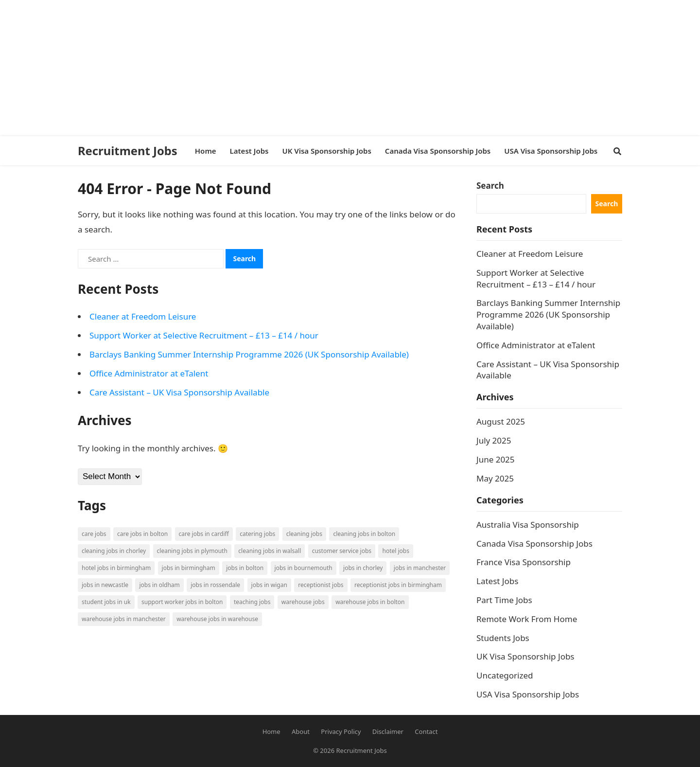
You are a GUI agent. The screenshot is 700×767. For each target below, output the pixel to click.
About (301, 731)
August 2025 (501, 421)
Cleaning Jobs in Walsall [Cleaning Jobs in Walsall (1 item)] (270, 551)
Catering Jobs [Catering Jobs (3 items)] (257, 534)
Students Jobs (503, 638)
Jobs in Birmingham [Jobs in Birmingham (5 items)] (189, 568)
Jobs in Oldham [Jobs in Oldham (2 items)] (159, 585)
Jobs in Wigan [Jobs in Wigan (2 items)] (269, 585)
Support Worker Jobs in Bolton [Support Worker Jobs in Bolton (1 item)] (182, 602)
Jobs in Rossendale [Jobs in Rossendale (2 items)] (215, 585)
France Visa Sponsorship (524, 562)
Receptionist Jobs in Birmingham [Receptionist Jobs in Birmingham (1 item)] (398, 585)
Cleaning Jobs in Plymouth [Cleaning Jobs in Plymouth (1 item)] (192, 551)
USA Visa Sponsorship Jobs (528, 694)
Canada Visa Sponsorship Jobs (534, 544)
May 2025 (495, 478)
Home (271, 731)
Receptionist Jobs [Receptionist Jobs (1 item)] (321, 585)
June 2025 (496, 459)
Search (490, 186)
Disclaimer (388, 731)
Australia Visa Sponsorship (528, 525)
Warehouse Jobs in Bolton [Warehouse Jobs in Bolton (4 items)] (370, 602)
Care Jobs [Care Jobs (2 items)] (94, 534)
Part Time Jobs (504, 600)
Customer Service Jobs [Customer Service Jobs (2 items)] (342, 551)
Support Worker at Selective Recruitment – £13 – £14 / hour (204, 335)
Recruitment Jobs (128, 151)
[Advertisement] (292, 68)
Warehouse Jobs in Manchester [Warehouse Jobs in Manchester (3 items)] (124, 619)
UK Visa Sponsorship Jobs (525, 656)
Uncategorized (505, 675)
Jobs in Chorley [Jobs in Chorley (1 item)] (363, 568)
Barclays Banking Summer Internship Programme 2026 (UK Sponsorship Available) (249, 354)
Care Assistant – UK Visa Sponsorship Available (179, 392)
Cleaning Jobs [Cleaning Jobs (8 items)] (304, 534)
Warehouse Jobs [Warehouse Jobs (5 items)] (303, 602)
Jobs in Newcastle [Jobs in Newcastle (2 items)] (105, 585)
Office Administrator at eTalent (149, 373)
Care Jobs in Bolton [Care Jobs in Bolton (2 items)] (142, 534)
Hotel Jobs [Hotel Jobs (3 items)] (395, 551)
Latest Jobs (497, 581)
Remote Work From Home (527, 619)
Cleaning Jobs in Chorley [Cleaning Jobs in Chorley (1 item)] (114, 551)
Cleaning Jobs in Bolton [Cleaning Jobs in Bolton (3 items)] (364, 534)
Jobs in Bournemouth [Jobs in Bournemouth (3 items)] (304, 568)
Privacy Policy (341, 731)
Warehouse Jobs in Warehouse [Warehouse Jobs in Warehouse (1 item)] (217, 619)
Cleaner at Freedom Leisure (143, 316)
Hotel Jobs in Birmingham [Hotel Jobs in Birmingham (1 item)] (116, 568)
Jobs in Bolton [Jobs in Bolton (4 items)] (245, 568)
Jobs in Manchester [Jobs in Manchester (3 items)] (420, 568)
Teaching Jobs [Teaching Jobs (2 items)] (252, 602)
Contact (426, 731)
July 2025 (494, 440)
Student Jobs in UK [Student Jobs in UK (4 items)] (106, 602)
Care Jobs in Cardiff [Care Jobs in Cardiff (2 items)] (204, 534)
